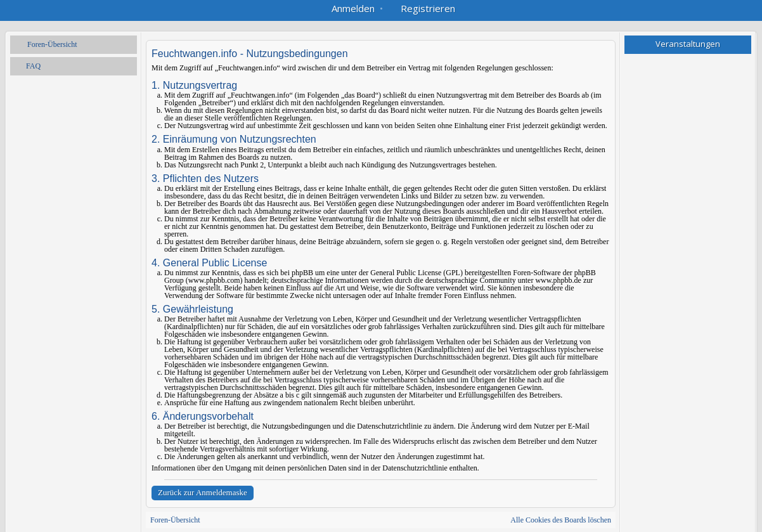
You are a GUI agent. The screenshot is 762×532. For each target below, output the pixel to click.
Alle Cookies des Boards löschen (561, 520)
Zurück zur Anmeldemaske (203, 492)
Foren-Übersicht (52, 44)
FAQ (33, 66)
